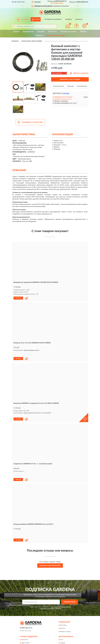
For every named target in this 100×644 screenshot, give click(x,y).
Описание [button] (70, 86)
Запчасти (39, 35)
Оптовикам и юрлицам (53, 19)
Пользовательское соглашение (32, 631)
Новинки (68, 19)
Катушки (41, 32)
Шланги (16, 32)
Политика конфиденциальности (71, 628)
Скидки (63, 625)
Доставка (63, 607)
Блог (62, 621)
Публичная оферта (28, 628)
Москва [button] (66, 93)
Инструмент (24, 19)
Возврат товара (65, 613)
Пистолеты (52, 32)
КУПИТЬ (18, 298)
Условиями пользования (47, 590)
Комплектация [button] (82, 86)
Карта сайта (25, 625)
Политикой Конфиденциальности (61, 589)
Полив (37, 19)
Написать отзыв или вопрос (50, 547)
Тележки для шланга (68, 32)
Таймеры (83, 32)
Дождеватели (28, 32)
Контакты (79, 19)
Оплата (63, 610)
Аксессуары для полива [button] (55, 35)
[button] (57, 3)
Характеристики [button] (58, 86)
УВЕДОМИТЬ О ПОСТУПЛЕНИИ (70, 79)
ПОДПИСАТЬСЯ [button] (70, 584)
